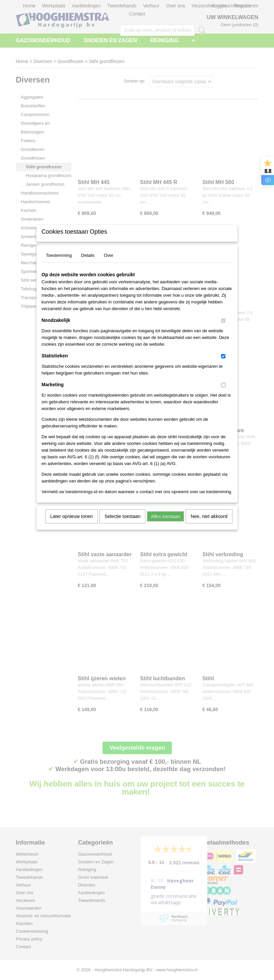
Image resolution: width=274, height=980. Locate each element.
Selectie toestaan (122, 525)
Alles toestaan (165, 525)
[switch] (223, 329)
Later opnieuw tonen (72, 525)
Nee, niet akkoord (209, 525)
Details (88, 264)
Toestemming (59, 264)
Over (109, 264)
